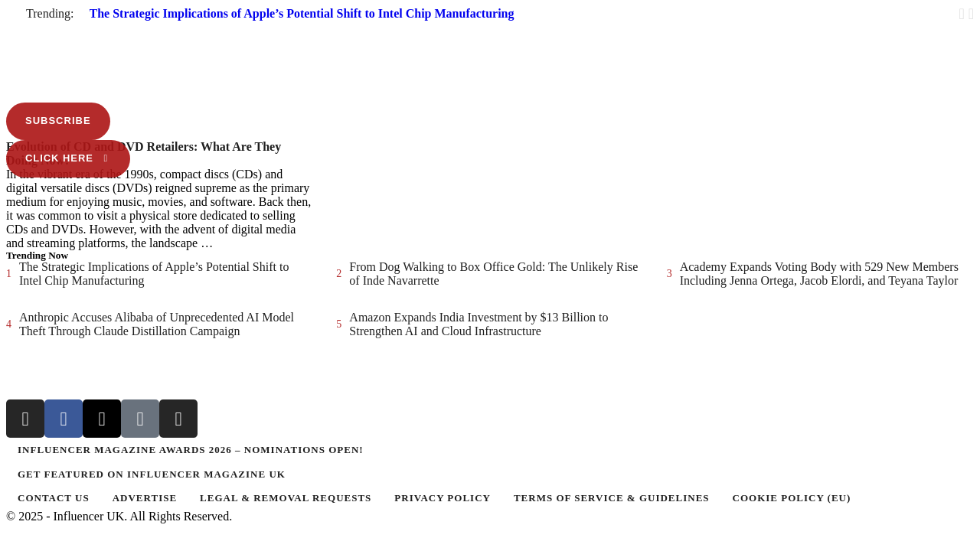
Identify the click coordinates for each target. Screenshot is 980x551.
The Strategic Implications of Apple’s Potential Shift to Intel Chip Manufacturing (302, 13)
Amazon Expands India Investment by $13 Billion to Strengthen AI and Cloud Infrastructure (479, 324)
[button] (490, 26)
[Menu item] (490, 450)
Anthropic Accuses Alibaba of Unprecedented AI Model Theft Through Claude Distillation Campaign (157, 324)
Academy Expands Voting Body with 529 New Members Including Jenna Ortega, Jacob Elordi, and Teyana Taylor (819, 274)
